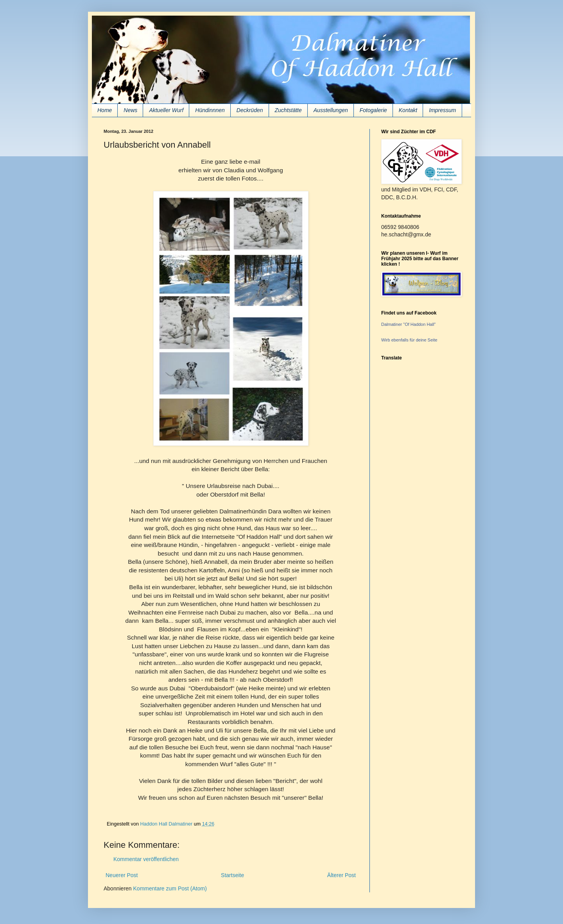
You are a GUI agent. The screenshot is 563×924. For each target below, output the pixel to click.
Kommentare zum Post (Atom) (170, 888)
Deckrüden (250, 110)
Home (105, 110)
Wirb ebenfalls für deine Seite (409, 340)
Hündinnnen (210, 110)
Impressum (442, 110)
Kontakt (408, 110)
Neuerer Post (122, 875)
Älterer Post (342, 875)
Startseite (232, 875)
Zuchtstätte (288, 110)
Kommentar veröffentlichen (146, 859)
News (130, 110)
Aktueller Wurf (166, 110)
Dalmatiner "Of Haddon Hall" (408, 324)
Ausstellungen (331, 110)
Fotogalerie (373, 110)
